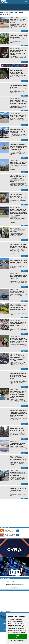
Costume (21, 13)
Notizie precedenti (23, 504)
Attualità (8, 14)
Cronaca (6, 13)
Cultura (2, 14)
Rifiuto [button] (17, 638)
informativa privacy (20, 585)
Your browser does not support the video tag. (12, 517)
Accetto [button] (17, 635)
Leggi (25, 31)
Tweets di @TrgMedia (5, 612)
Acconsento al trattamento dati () (15, 585)
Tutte (2, 13)
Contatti (5, 624)
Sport (16, 13)
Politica (11, 13)
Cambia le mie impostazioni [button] (17, 640)
